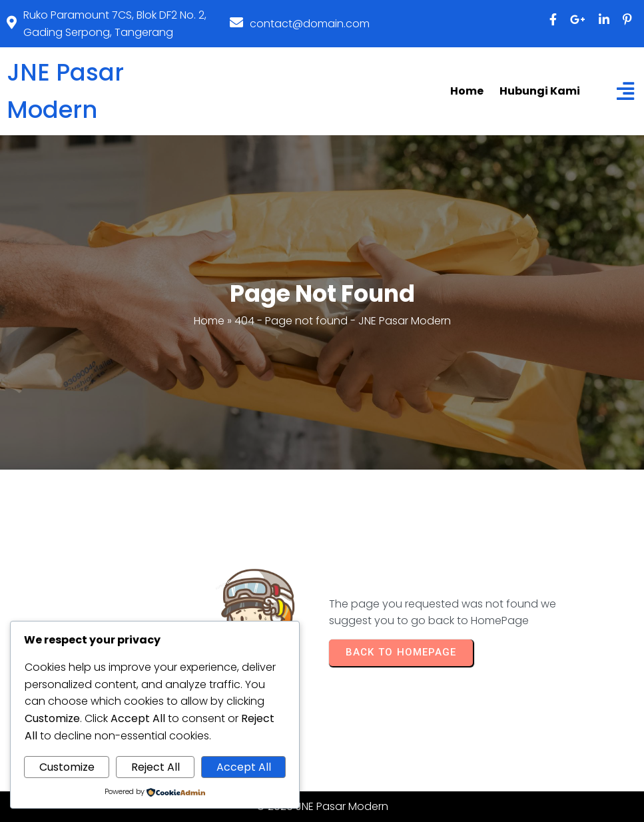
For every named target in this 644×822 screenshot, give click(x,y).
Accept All (244, 767)
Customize (67, 767)
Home (209, 321)
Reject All (156, 767)
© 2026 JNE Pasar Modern (322, 806)
